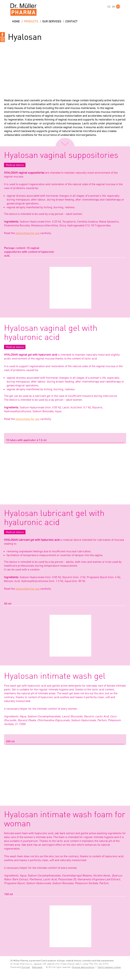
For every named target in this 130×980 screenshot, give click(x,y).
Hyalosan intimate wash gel (55, 676)
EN (118, 7)
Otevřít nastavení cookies (109, 967)
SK (114, 7)
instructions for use (27, 233)
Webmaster (37, 967)
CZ (109, 7)
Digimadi (26, 967)
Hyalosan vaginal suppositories (61, 155)
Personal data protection (83, 967)
